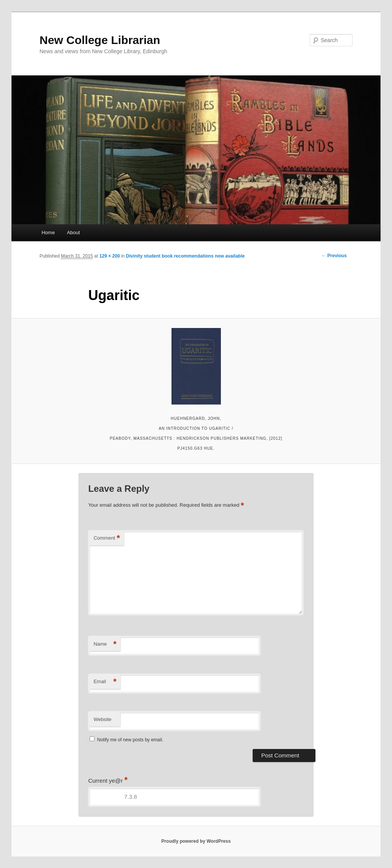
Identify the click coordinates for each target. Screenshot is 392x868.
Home (48, 232)
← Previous (334, 256)
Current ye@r (108, 781)
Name (105, 644)
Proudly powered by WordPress (196, 841)
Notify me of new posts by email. (130, 740)
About (73, 232)
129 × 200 (109, 256)
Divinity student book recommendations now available (185, 256)
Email (105, 682)
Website (102, 719)
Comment (107, 538)
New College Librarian (100, 40)
